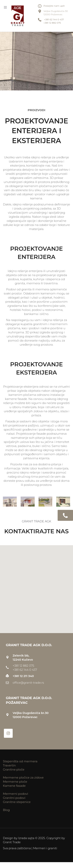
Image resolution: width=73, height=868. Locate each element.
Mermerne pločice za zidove (23, 777)
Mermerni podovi (15, 794)
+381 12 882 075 (52, 23)
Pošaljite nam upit (54, 6)
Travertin (9, 765)
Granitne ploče (14, 769)
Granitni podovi (14, 798)
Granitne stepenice (17, 802)
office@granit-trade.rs (28, 683)
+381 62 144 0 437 (54, 19)
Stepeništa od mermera (20, 761)
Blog (6, 810)
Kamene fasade (14, 786)
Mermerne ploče (15, 782)
